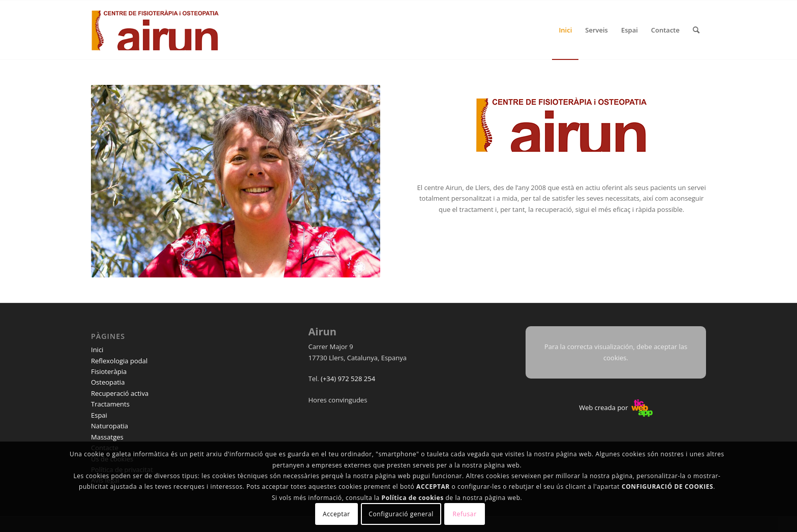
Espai (99, 415)
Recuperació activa (120, 393)
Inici (97, 350)
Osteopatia (108, 382)
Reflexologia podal (119, 361)
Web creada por (616, 408)
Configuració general (401, 514)
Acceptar (336, 514)
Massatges (107, 437)
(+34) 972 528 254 (348, 379)
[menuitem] (565, 30)
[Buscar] (696, 30)
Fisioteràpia (109, 371)
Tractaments (110, 404)
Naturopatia (110, 426)
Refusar (465, 514)
